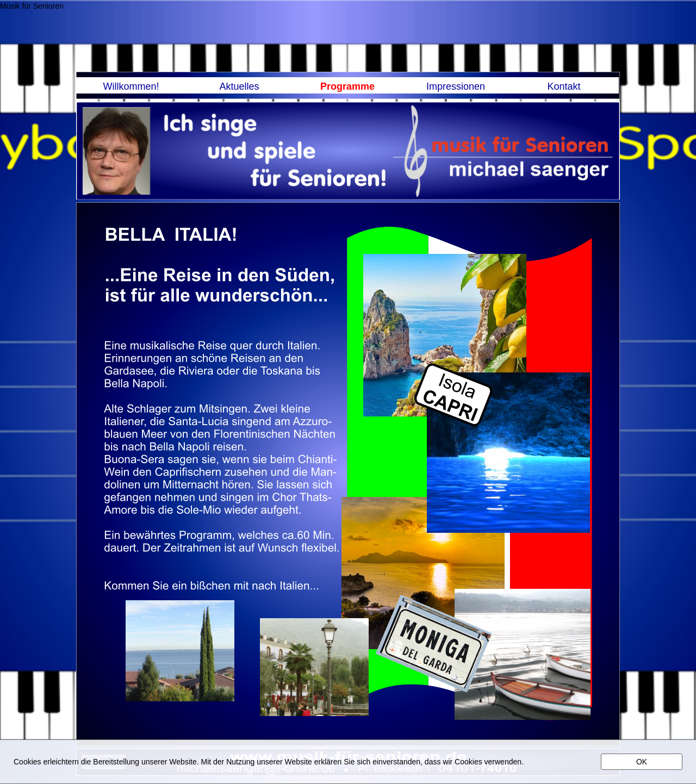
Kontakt (564, 86)
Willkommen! (131, 86)
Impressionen (456, 86)
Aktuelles (239, 86)
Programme (347, 86)
